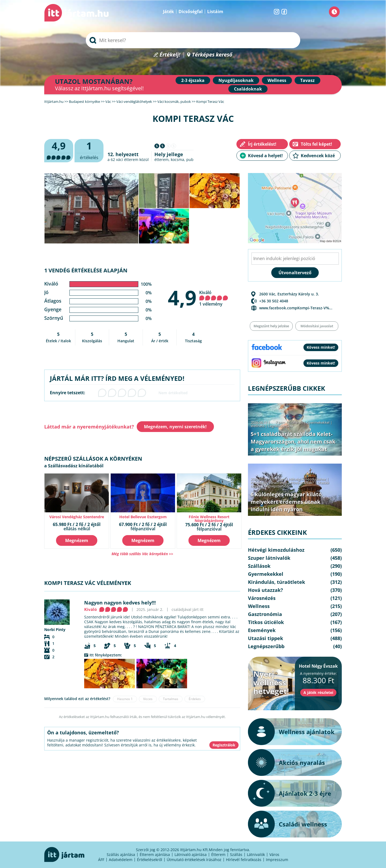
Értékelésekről (150, 860)
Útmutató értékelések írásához (194, 860)
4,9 (182, 298)
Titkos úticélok (266, 622)
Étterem (218, 854)
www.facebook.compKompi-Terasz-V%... (296, 308)
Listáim (215, 12)
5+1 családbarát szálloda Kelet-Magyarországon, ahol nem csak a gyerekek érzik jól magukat (293, 441)
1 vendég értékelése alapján (86, 270)
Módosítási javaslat (317, 326)
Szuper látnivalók (269, 558)
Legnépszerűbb (280, 426)
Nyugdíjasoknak (236, 80)
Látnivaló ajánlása (191, 854)
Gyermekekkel (318, 422)
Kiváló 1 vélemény (214, 298)
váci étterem (127, 159)
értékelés (89, 150)
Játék (168, 12)
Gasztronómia (265, 614)
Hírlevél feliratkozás (244, 860)
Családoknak (248, 89)
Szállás (236, 854)
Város (274, 854)
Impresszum (277, 860)
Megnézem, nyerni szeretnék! (175, 427)
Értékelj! (170, 55)
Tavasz (307, 80)
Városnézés (262, 598)
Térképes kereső (212, 55)
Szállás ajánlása (121, 854)
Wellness (277, 80)
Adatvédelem (121, 860)
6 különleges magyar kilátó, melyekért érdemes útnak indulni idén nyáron (287, 502)
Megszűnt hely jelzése (271, 326)
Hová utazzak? (303, 483)
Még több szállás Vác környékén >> (142, 554)
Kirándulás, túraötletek (269, 483)
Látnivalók (256, 854)
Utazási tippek (266, 638)
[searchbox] (193, 40)
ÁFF (101, 860)
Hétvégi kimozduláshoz (307, 479)
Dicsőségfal (191, 12)
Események (262, 630)
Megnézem (77, 540)
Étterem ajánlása (155, 854)
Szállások (296, 422)
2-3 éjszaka (193, 80)
